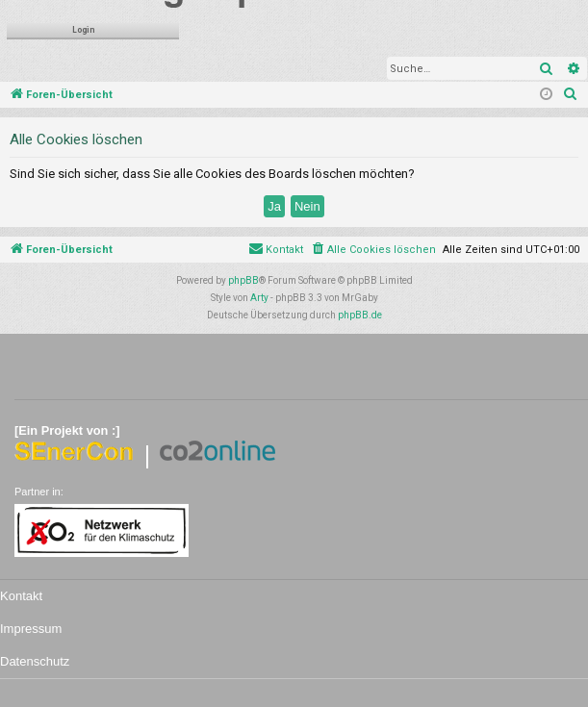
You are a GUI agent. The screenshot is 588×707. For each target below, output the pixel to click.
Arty (259, 298)
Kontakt (21, 596)
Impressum (31, 629)
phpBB (243, 280)
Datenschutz (35, 661)
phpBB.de (360, 315)
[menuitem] (571, 95)
